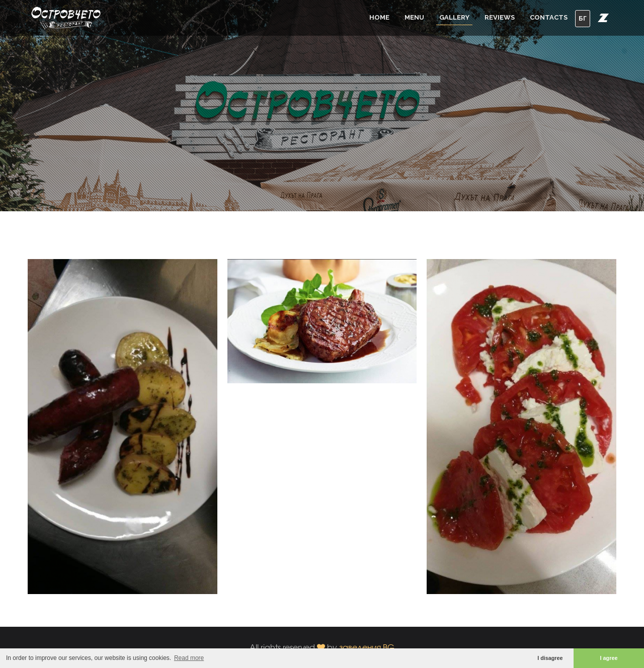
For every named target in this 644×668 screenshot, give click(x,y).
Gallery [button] (454, 17)
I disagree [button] (550, 658)
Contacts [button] (549, 17)
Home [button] (379, 17)
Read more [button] (189, 658)
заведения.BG (367, 647)
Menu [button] (414, 17)
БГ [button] (583, 18)
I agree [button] (609, 658)
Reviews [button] (500, 17)
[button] (603, 18)
